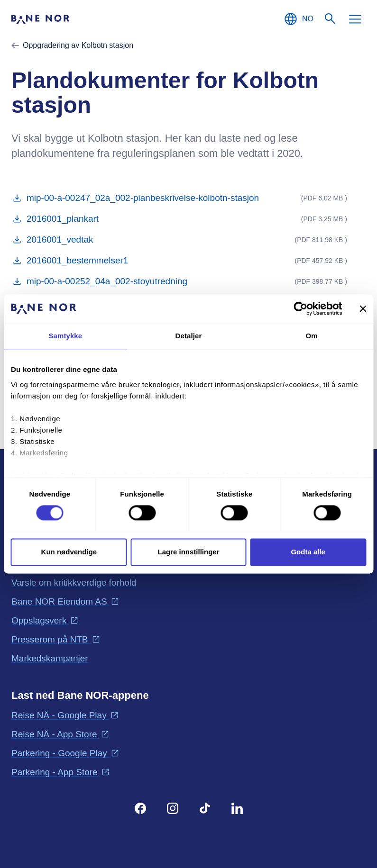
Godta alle (308, 552)
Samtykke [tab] (65, 336)
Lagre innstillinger (188, 552)
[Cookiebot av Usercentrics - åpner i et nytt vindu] (300, 308)
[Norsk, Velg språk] (298, 19)
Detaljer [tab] (189, 336)
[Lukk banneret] (363, 308)
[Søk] (331, 19)
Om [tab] (312, 336)
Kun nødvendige (69, 552)
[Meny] (355, 19)
